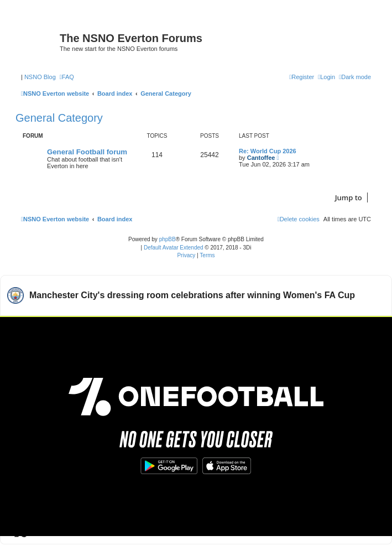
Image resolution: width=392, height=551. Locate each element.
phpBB (168, 239)
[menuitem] (67, 77)
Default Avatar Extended (174, 248)
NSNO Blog (40, 77)
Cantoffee (261, 158)
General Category (59, 118)
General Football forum (87, 152)
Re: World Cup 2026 (268, 151)
